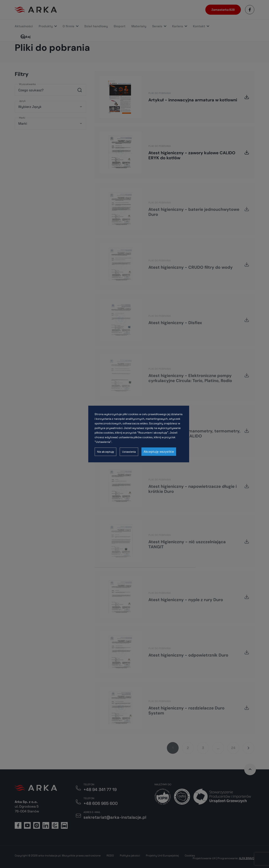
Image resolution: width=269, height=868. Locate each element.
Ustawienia (129, 452)
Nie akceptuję (105, 452)
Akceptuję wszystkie (159, 452)
